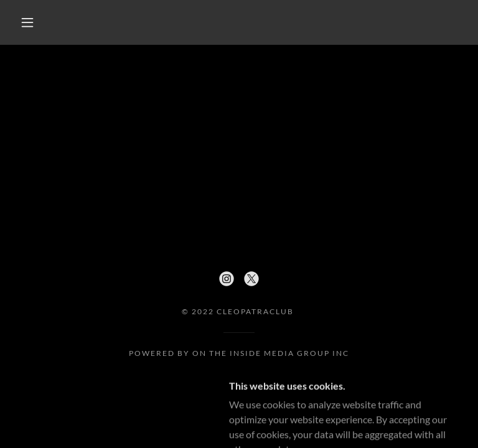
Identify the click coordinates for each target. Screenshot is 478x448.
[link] (227, 279)
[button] (27, 22)
